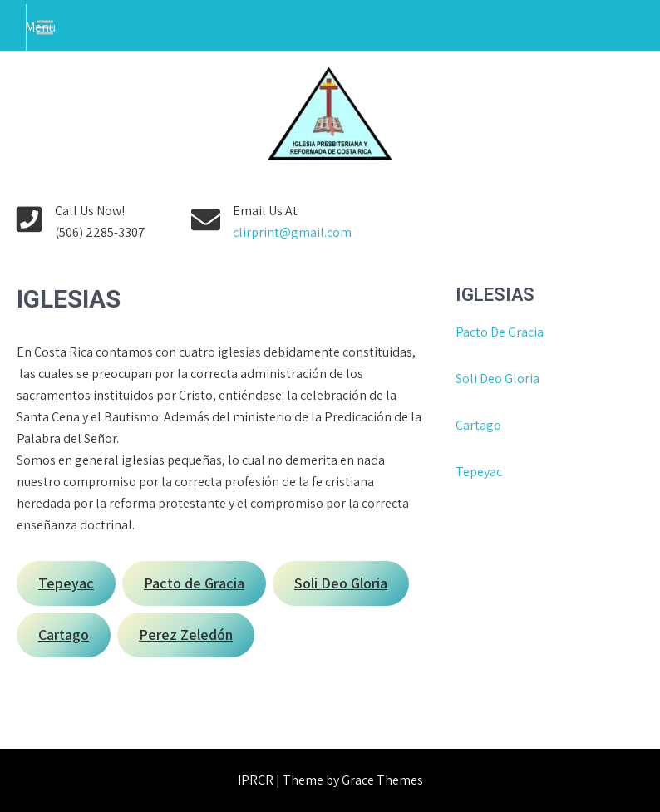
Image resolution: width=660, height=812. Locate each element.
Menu (40, 27)
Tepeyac (480, 472)
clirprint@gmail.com (292, 232)
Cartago (478, 425)
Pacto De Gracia (500, 332)
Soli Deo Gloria (497, 379)
